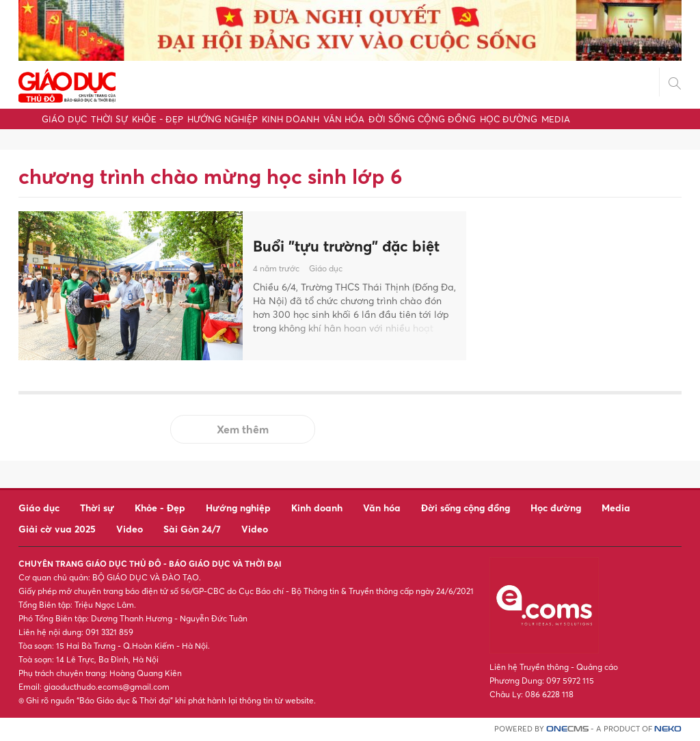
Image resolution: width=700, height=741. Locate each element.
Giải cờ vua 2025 (57, 529)
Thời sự (109, 119)
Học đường (509, 119)
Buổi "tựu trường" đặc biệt (346, 246)
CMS (567, 729)
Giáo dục (64, 119)
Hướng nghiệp (223, 119)
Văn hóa (344, 119)
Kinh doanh (291, 119)
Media (556, 119)
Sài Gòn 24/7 (192, 529)
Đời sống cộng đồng (422, 119)
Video (130, 529)
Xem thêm (243, 429)
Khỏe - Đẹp (158, 119)
